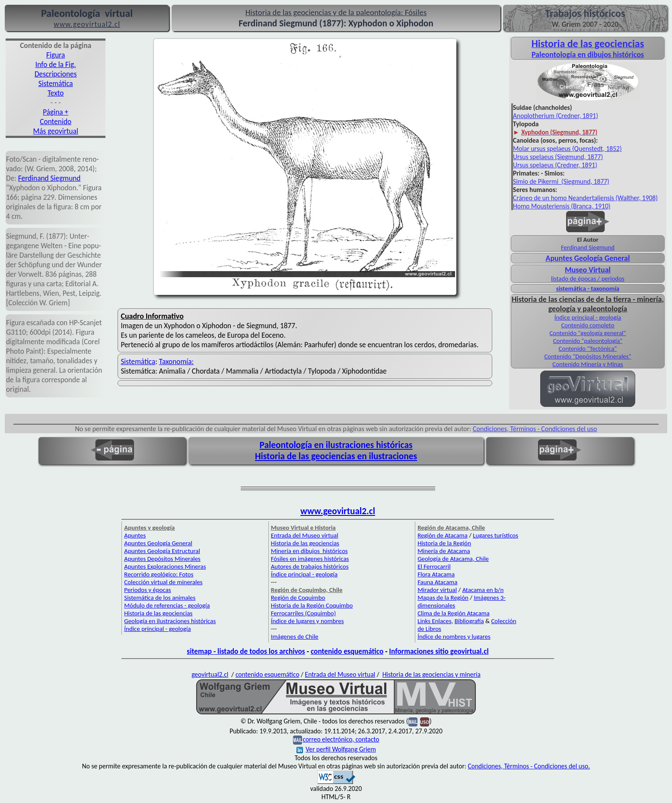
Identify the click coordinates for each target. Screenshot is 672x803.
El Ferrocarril (434, 566)
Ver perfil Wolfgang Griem (336, 749)
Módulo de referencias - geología (167, 605)
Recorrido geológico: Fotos (159, 574)
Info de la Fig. (56, 64)
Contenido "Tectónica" (588, 349)
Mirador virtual (437, 590)
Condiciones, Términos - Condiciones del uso (535, 429)
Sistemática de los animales (160, 598)
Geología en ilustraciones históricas (170, 621)
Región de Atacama (443, 535)
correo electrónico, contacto (341, 739)
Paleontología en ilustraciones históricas (336, 445)
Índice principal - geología (588, 317)
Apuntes (135, 535)
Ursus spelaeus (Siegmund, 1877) (558, 157)
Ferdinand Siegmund (588, 247)
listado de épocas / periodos (588, 278)
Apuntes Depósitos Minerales (162, 559)
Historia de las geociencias (158, 613)
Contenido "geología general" (588, 333)
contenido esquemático (347, 651)
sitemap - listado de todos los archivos (246, 651)
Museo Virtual (588, 270)
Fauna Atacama (437, 582)
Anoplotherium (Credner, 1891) (556, 116)
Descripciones (56, 74)
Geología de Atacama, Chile (453, 559)
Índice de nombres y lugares (454, 637)
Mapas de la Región (443, 598)
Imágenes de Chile (295, 637)
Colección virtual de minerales (163, 582)
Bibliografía (469, 621)
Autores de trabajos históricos (310, 566)
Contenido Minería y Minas (588, 364)
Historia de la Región (444, 543)
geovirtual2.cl (210, 674)
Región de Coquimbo (298, 598)
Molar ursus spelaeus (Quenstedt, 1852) (567, 149)
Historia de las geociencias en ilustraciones (336, 456)
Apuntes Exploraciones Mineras (165, 566)
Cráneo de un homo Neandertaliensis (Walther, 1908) (585, 198)
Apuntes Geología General (588, 258)
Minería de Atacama (444, 551)
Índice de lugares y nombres (307, 621)
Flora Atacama (436, 574)
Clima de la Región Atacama (454, 613)
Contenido (56, 122)
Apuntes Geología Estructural (162, 551)
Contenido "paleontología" (588, 341)
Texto (56, 93)
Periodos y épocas (147, 590)
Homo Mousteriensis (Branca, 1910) (562, 206)
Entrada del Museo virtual (305, 535)
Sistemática (56, 83)
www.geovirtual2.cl (338, 511)
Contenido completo (588, 325)
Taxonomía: (176, 362)
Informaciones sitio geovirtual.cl (439, 651)
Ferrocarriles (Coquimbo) (303, 613)
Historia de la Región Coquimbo (312, 605)
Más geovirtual (56, 131)
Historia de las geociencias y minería (432, 674)
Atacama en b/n (483, 590)
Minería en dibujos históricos (309, 551)
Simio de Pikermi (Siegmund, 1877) (561, 181)
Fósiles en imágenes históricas (310, 559)
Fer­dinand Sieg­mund (49, 178)
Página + (56, 112)
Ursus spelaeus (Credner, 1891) (555, 165)
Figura (56, 55)
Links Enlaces (434, 621)
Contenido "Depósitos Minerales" (588, 356)
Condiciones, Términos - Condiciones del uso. (529, 766)
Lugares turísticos (495, 535)
